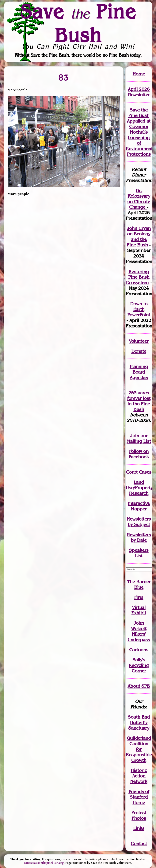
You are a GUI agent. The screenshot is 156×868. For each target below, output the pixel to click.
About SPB (139, 686)
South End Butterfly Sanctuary (139, 722)
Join (135, 436)
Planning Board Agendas (139, 372)
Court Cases (139, 472)
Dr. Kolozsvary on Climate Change (139, 199)
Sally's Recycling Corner (139, 665)
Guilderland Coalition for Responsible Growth (139, 749)
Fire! (139, 597)
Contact (139, 844)
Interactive (139, 503)
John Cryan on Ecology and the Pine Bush (139, 237)
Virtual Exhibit (139, 610)
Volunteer (139, 341)
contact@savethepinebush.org (44, 863)
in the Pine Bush (139, 404)
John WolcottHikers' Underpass (139, 631)
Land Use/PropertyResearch (139, 488)
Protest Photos (139, 815)
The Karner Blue (139, 584)
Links (139, 828)
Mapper (139, 509)
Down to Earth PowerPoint (139, 309)
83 (64, 77)
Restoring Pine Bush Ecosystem (138, 277)
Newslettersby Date (139, 537)
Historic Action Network (139, 776)
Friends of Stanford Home (139, 797)
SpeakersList (139, 553)
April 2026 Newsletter (139, 92)
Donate (139, 351)
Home (139, 74)
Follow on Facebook (139, 454)
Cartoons (139, 650)
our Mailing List (139, 438)
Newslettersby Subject (139, 522)
